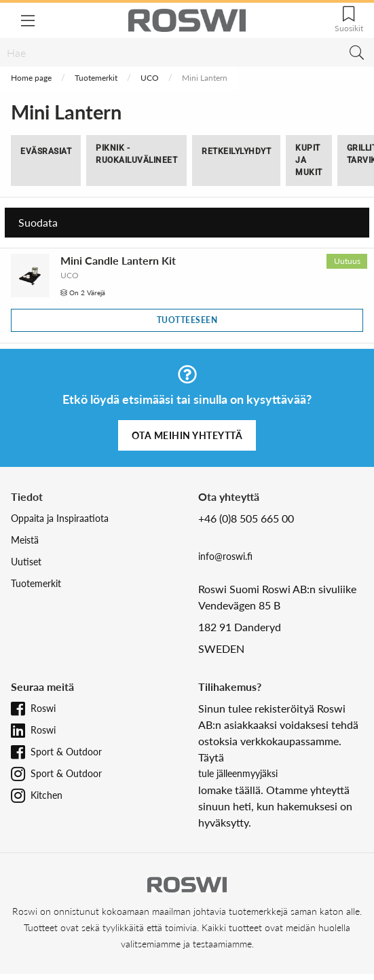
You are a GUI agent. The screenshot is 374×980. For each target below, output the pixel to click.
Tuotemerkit (96, 78)
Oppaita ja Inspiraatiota (60, 518)
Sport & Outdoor (66, 752)
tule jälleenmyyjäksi (238, 773)
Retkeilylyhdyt (236, 151)
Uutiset (26, 562)
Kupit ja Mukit (309, 160)
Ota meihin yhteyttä (187, 435)
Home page (31, 78)
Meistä (25, 540)
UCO (150, 78)
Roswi (43, 708)
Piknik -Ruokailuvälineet (136, 154)
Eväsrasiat (46, 151)
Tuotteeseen (187, 320)
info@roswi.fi (225, 556)
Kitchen (46, 795)
